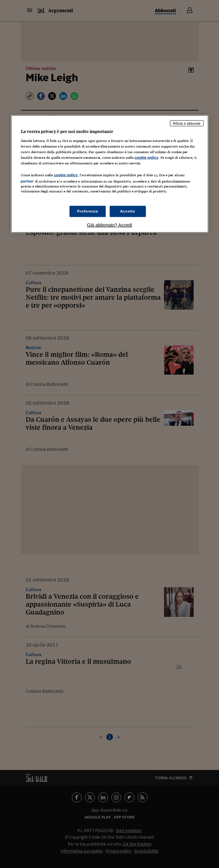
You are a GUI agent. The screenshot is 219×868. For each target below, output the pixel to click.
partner (27, 181)
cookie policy (147, 157)
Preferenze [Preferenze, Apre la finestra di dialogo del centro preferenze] (88, 211)
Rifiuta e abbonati (187, 123)
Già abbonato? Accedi (109, 225)
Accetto (128, 211)
